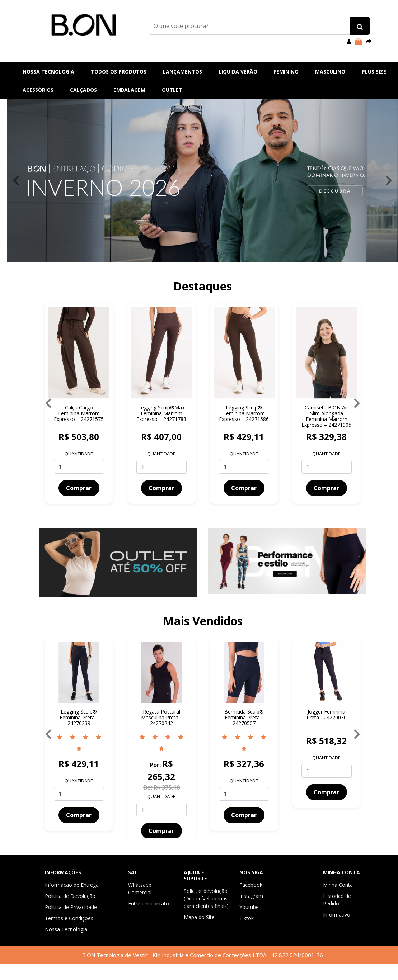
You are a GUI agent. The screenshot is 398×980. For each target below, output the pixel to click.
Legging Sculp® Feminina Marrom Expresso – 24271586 (244, 413)
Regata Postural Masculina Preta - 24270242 (161, 717)
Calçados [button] (83, 90)
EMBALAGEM (129, 90)
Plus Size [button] (374, 72)
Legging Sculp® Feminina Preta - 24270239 (79, 717)
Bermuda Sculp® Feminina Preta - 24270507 (244, 717)
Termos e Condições (69, 918)
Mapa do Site (199, 917)
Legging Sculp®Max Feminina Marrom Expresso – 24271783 (161, 413)
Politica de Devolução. (71, 896)
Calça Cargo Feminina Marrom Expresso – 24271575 (79, 413)
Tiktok (247, 918)
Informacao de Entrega (72, 885)
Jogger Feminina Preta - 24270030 (327, 714)
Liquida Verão (238, 72)
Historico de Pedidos (337, 900)
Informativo (337, 915)
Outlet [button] (172, 90)
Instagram (251, 896)
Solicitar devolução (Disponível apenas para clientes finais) (206, 898)
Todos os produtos (119, 72)
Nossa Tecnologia (48, 72)
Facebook (251, 885)
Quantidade (79, 454)
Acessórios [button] (38, 90)
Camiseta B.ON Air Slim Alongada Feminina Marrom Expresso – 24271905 (326, 416)
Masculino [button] (330, 72)
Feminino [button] (286, 72)
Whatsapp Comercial (140, 889)
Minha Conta (338, 885)
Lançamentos (182, 72)
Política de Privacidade (71, 907)
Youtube (249, 907)
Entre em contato (149, 903)
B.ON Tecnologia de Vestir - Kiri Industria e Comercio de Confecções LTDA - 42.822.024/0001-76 (203, 955)
